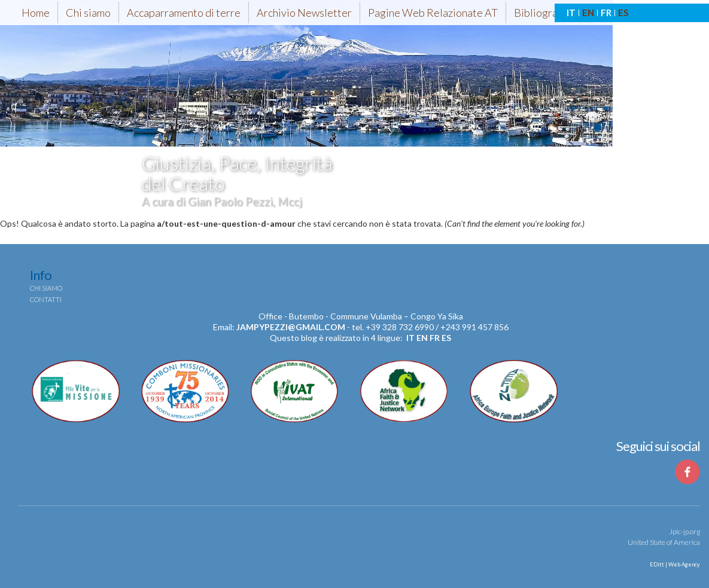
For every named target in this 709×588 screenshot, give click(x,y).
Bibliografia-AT (550, 13)
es (446, 338)
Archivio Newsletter (304, 13)
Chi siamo (88, 13)
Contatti (46, 299)
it (410, 338)
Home (36, 13)
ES (623, 13)
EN (588, 13)
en (422, 338)
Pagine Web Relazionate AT (433, 13)
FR (606, 13)
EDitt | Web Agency (674, 564)
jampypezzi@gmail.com (291, 327)
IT (571, 13)
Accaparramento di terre (184, 13)
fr (435, 338)
